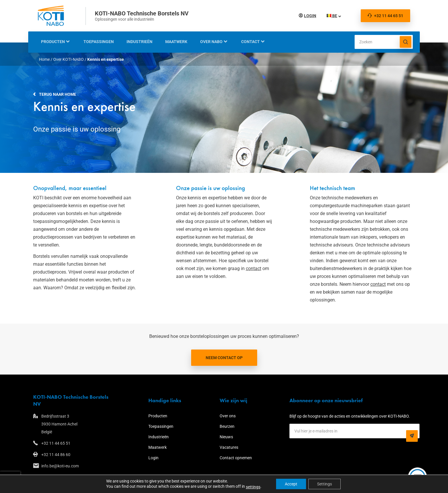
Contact (250, 42)
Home (44, 59)
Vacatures (229, 447)
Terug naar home (58, 94)
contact (254, 268)
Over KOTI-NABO (69, 59)
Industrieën (139, 42)
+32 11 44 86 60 (56, 455)
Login (309, 16)
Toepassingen (99, 42)
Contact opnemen (236, 458)
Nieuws (226, 437)
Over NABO (211, 42)
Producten (53, 42)
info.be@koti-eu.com (60, 466)
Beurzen (227, 426)
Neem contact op (224, 358)
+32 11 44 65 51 (385, 16)
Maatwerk (176, 42)
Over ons (228, 416)
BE (331, 16)
